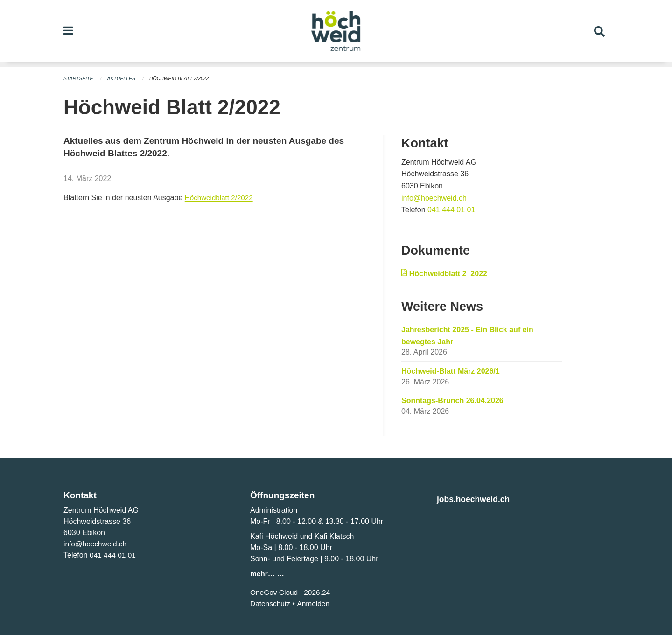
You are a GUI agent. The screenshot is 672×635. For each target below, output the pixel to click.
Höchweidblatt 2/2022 (221, 197)
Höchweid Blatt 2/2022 (184, 78)
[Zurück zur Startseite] (336, 34)
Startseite (79, 78)
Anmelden (315, 603)
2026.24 (319, 592)
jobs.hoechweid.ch (476, 499)
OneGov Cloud (275, 592)
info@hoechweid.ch (434, 198)
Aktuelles (124, 78)
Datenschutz (271, 603)
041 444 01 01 (451, 209)
